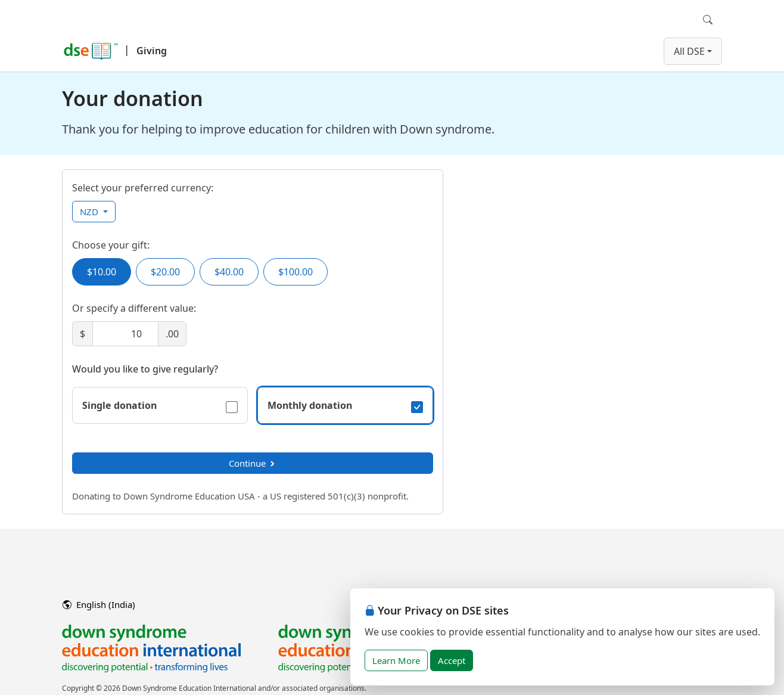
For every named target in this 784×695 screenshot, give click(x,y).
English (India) (99, 604)
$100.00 (295, 272)
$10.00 (102, 272)
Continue (253, 463)
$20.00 (165, 272)
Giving (152, 51)
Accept (452, 660)
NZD (90, 212)
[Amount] (125, 334)
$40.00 (229, 272)
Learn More (396, 660)
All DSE (689, 51)
